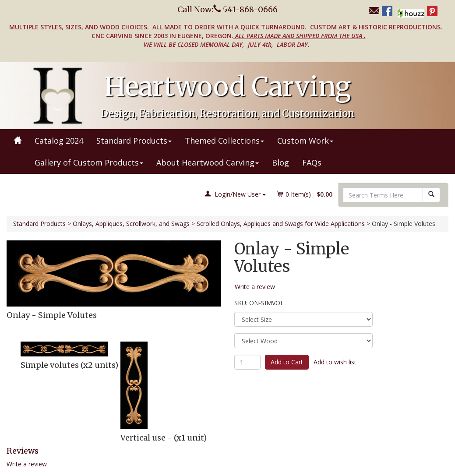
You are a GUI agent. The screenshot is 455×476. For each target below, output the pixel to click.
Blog (280, 162)
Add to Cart (287, 362)
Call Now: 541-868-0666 (227, 9)
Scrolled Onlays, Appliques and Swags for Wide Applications (281, 224)
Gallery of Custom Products (89, 162)
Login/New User (235, 194)
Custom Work (305, 141)
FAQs (312, 162)
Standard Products (134, 141)
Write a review (27, 464)
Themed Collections (224, 141)
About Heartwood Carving (208, 162)
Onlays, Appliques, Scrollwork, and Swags (131, 224)
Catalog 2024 (59, 141)
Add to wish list (335, 362)
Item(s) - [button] (305, 194)
